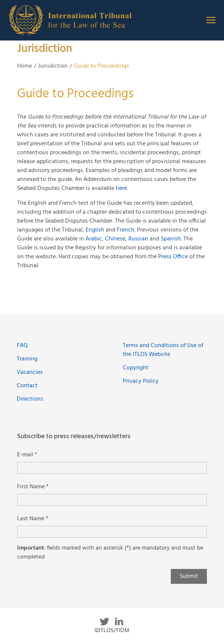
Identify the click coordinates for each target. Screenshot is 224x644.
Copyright (136, 368)
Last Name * (33, 519)
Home (25, 66)
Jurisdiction (53, 66)
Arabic (94, 239)
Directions (30, 399)
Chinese (115, 239)
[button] (211, 20)
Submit (189, 576)
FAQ (22, 346)
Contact (27, 386)
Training (27, 359)
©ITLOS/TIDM (112, 631)
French (126, 230)
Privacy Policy (141, 381)
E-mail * (27, 455)
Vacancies (30, 372)
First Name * (33, 487)
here (121, 188)
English (95, 230)
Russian (139, 239)
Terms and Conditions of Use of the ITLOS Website (163, 350)
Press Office (173, 257)
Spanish (171, 239)
